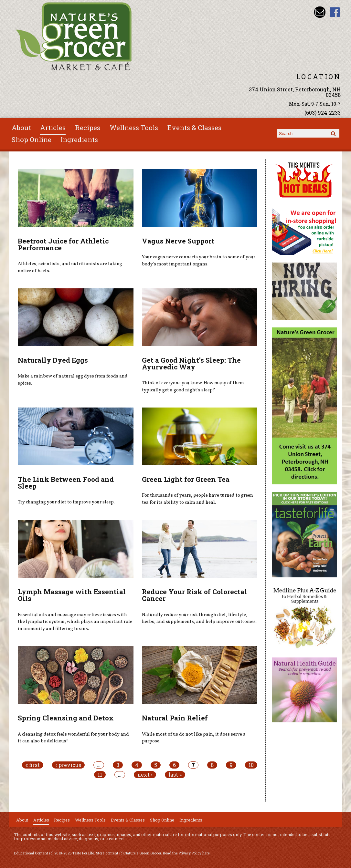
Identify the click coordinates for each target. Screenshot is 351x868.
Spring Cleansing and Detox (66, 718)
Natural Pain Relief (175, 718)
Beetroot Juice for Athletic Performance (63, 244)
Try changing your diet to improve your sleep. (66, 502)
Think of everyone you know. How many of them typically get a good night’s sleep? (193, 387)
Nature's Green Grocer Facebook (335, 12)
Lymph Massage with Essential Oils (72, 595)
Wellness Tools (134, 128)
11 (100, 775)
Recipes (88, 128)
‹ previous (68, 765)
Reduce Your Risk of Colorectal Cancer (194, 595)
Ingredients (79, 139)
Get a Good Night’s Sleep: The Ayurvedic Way (191, 363)
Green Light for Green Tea (186, 479)
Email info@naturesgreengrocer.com (320, 12)
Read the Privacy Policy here (186, 853)
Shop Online (32, 139)
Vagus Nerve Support (178, 241)
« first (33, 765)
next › (145, 775)
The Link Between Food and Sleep (66, 483)
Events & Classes (194, 128)
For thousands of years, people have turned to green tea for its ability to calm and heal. (197, 499)
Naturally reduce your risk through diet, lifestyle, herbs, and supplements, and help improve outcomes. (199, 618)
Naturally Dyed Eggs (53, 360)
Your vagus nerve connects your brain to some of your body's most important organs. (199, 261)
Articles (53, 128)
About (21, 128)
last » (175, 775)
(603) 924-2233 (323, 113)
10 (251, 765)
